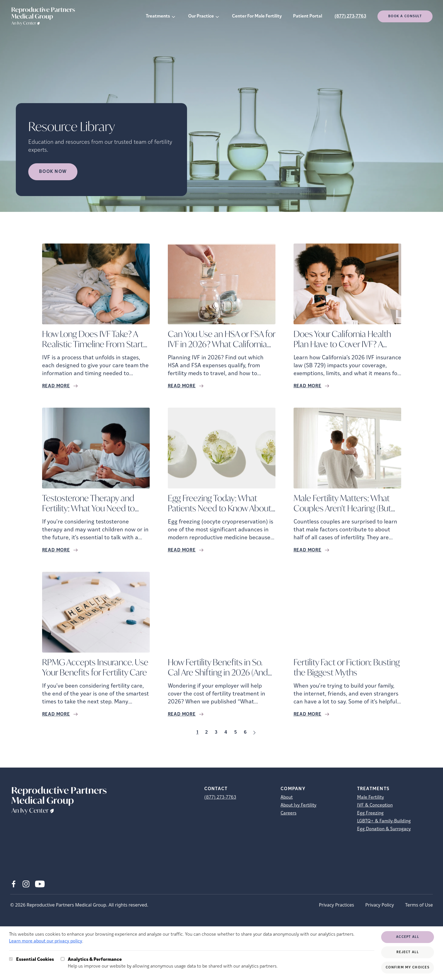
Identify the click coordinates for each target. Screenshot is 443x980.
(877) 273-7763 (350, 16)
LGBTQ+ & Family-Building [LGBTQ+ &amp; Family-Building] (384, 821)
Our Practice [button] (201, 16)
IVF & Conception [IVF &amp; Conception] (375, 805)
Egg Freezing (370, 813)
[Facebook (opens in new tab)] (14, 884)
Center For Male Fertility (257, 16)
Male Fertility (371, 798)
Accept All (408, 937)
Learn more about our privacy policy (46, 941)
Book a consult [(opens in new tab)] (405, 16)
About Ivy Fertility (298, 805)
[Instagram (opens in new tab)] (26, 884)
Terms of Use (419, 905)
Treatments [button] (158, 16)
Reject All (408, 952)
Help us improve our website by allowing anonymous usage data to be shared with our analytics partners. (173, 962)
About (287, 798)
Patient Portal (308, 16)
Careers (288, 813)
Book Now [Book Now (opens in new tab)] (53, 172)
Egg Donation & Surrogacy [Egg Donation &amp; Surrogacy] (384, 829)
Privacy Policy (380, 905)
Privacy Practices (336, 905)
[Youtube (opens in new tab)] (40, 884)
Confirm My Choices (408, 968)
